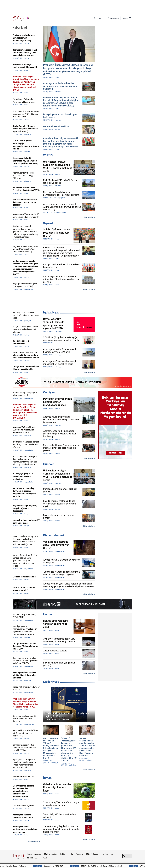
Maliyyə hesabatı (51, 854)
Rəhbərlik (64, 854)
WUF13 (48, 155)
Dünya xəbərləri (53, 535)
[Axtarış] (95, 18)
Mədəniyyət (51, 682)
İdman (47, 778)
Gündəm (49, 464)
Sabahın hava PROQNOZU (66, 866)
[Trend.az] (21, 18)
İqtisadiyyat (51, 312)
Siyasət (48, 223)
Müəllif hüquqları (93, 854)
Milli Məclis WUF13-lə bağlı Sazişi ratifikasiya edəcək (114, 866)
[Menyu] (127, 18)
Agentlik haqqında (34, 854)
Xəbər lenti (20, 28)
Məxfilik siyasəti (33, 858)
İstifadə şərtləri (108, 854)
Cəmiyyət (49, 392)
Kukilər (46, 858)
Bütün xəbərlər (88, 217)
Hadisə (48, 614)
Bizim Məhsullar (77, 854)
